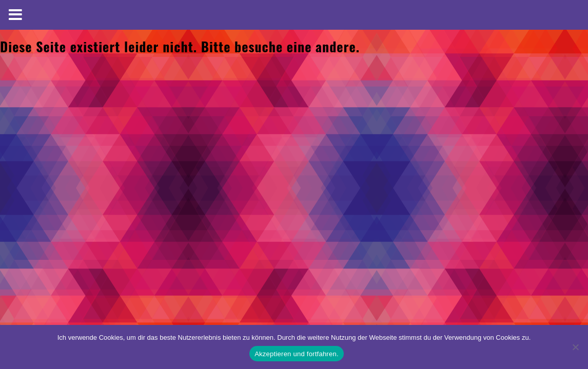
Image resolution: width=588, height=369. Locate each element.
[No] (575, 347)
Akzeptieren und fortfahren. (297, 354)
